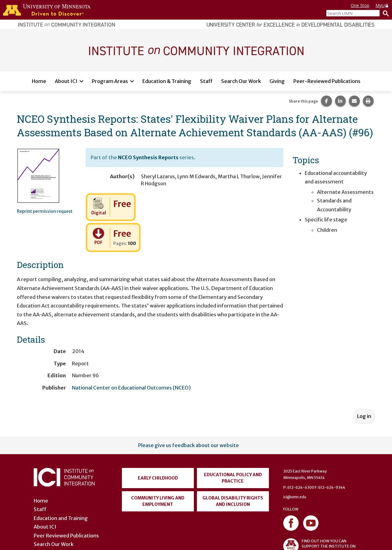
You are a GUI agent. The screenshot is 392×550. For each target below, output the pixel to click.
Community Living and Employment (158, 501)
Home (39, 81)
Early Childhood (158, 478)
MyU (382, 5)
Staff (206, 81)
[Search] (384, 13)
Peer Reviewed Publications (66, 536)
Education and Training (61, 518)
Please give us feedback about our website (188, 445)
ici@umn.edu (295, 497)
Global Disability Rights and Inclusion (233, 501)
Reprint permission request (45, 211)
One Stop (360, 5)
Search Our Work (241, 81)
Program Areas (110, 81)
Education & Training (167, 81)
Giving (277, 81)
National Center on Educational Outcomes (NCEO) (131, 388)
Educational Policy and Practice (233, 478)
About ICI (66, 81)
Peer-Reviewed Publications (327, 81)
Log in (364, 416)
